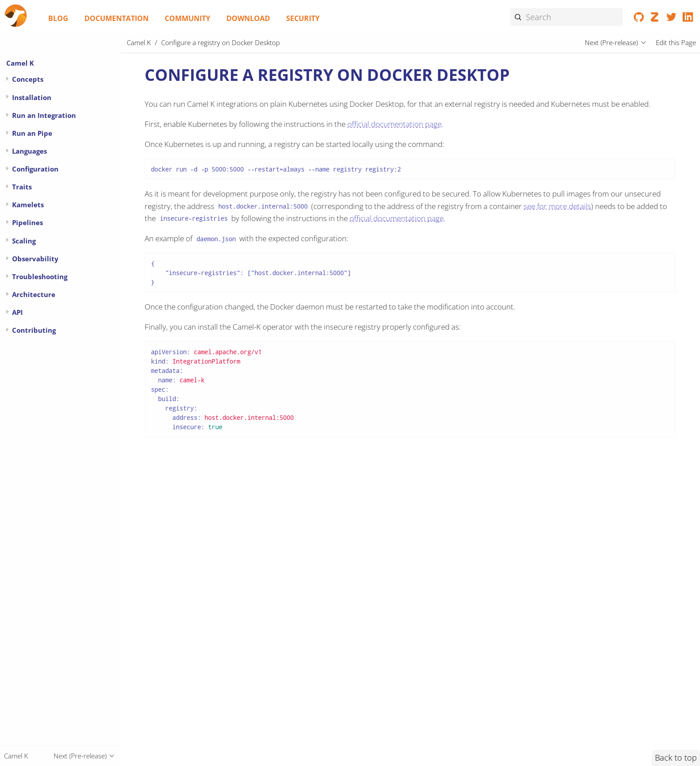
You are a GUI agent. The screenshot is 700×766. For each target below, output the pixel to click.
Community (187, 18)
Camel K (20, 63)
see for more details (557, 206)
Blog (58, 18)
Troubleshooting (40, 276)
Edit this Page (676, 42)
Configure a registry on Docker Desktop (221, 42)
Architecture (34, 294)
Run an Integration (44, 115)
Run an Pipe (32, 133)
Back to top (676, 758)
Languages (29, 151)
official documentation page (394, 124)
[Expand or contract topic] (7, 79)
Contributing (34, 330)
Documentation (117, 18)
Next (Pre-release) (611, 42)
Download (248, 18)
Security (303, 18)
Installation (32, 97)
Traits (22, 187)
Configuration (35, 169)
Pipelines (27, 222)
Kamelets (28, 205)
